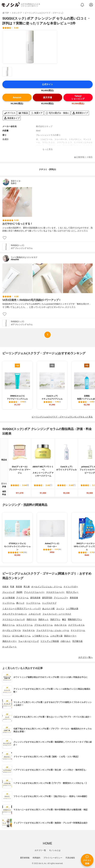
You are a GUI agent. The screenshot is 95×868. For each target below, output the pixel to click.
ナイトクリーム (78, 630)
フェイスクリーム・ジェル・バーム (53, 630)
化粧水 (5, 587)
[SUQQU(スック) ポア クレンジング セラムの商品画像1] (30, 47)
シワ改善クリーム (40, 636)
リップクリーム (33, 603)
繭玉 (64, 619)
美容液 (19, 587)
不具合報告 (70, 858)
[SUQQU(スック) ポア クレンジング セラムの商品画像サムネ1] (7, 72)
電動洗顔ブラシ (75, 619)
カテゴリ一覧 (40, 850)
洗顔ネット (43, 619)
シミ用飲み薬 (72, 609)
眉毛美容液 (35, 598)
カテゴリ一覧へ (85, 657)
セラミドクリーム (24, 625)
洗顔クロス (32, 619)
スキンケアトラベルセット (15, 614)
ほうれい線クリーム (21, 636)
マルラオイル (29, 630)
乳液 (12, 587)
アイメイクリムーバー (34, 592)
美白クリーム (9, 625)
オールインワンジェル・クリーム (47, 587)
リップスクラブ (49, 603)
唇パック (20, 603)
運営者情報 (25, 858)
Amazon (17, 98)
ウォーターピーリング (29, 641)
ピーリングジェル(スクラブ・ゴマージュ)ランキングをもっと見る (62, 417)
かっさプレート (10, 647)
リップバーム (9, 603)
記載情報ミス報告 (83, 157)
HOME (47, 843)
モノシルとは (55, 850)
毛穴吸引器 (77, 641)
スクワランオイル (76, 625)
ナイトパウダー (71, 587)
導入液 (27, 587)
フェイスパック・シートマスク (57, 614)
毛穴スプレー (72, 592)
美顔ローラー (70, 636)
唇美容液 (74, 598)
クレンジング (9, 592)
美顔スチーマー (10, 641)
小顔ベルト (66, 641)
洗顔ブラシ (55, 619)
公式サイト (47, 84)
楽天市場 (47, 98)
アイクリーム (22, 598)
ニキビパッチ (35, 614)
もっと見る (48, 149)
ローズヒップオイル (12, 630)
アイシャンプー (61, 598)
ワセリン (6, 636)
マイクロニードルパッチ (14, 619)
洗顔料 (19, 592)
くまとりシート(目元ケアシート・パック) (22, 609)
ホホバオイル (60, 625)
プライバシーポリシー (53, 858)
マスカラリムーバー (55, 592)
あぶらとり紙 (48, 609)
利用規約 (36, 858)
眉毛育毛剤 (47, 598)
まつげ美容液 (9, 598)
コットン (60, 609)
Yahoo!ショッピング (78, 97)
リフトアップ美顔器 (50, 641)
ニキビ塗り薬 (56, 636)
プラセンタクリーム (43, 625)
